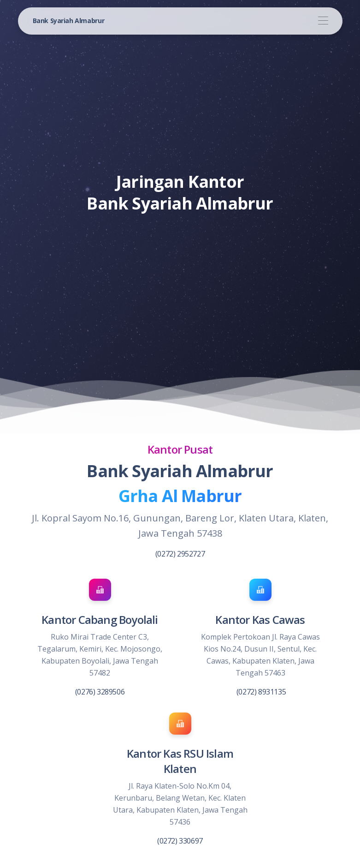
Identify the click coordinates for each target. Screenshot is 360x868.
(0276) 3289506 (100, 692)
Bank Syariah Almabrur (69, 21)
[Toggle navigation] (323, 21)
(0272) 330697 (180, 841)
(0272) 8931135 (261, 692)
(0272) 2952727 (180, 554)
